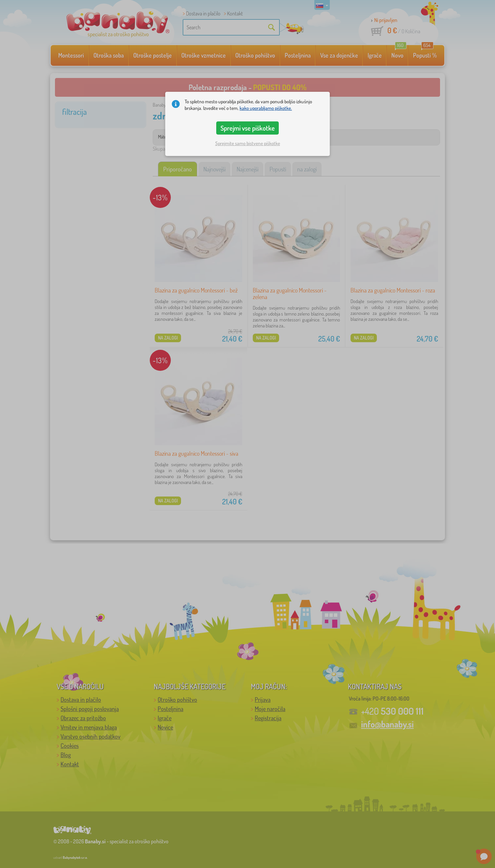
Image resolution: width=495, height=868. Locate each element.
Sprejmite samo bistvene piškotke (248, 143)
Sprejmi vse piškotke (248, 128)
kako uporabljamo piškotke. (266, 108)
